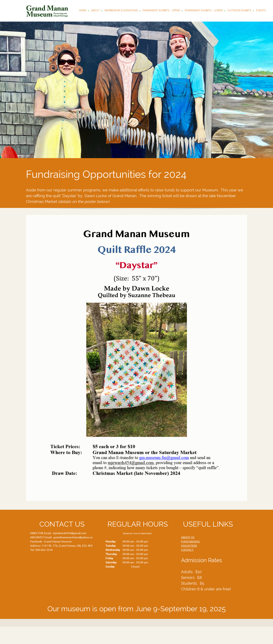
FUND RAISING (190, 541)
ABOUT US (188, 537)
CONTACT (187, 550)
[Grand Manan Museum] (48, 11)
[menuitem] (83, 11)
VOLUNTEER (189, 546)
